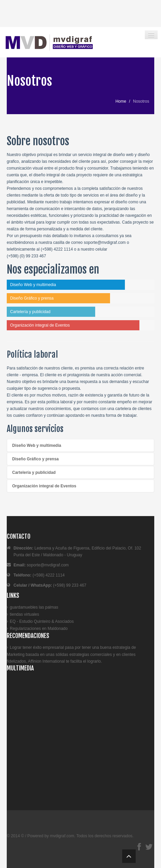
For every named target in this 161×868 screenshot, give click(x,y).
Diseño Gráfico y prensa (35, 459)
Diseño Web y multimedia (37, 445)
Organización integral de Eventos (44, 486)
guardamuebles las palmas (34, 607)
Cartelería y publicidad (34, 473)
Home (121, 101)
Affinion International (46, 661)
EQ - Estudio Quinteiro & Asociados (42, 621)
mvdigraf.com (62, 836)
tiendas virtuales (24, 614)
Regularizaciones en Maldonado (39, 629)
